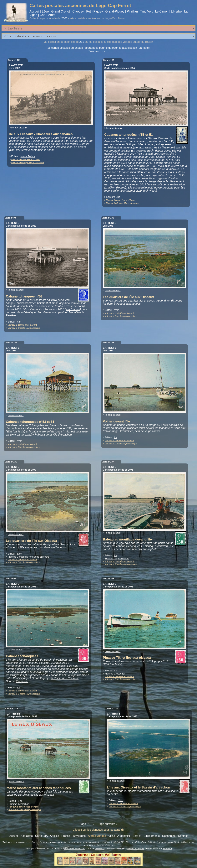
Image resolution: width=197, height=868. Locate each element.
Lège (45, 11)
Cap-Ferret (47, 15)
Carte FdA (41, 836)
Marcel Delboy (28, 156)
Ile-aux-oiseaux (19, 128)
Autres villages (97, 836)
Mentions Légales (136, 848)
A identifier (124, 836)
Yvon (117, 310)
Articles (54, 836)
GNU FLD (100, 848)
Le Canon (162, 11)
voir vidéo (150, 191)
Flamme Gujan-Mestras (117, 559)
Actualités (27, 836)
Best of (137, 836)
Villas (112, 836)
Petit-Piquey (94, 11)
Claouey (78, 11)
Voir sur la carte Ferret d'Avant (26, 159)
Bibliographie (152, 836)
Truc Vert (146, 11)
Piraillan (132, 11)
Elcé (118, 197)
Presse (66, 836)
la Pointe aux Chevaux (65, 678)
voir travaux (145, 154)
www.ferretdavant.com (74, 848)
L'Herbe (176, 11)
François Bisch (148, 842)
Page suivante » (108, 824)
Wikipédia (22, 681)
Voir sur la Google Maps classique (27, 163)
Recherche (169, 836)
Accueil (34, 11)
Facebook (167, 848)
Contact (183, 836)
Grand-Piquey (115, 11)
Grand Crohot (61, 11)
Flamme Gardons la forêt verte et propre (28, 557)
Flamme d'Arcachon (115, 674)
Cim (19, 322)
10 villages (79, 836)
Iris (116, 437)
